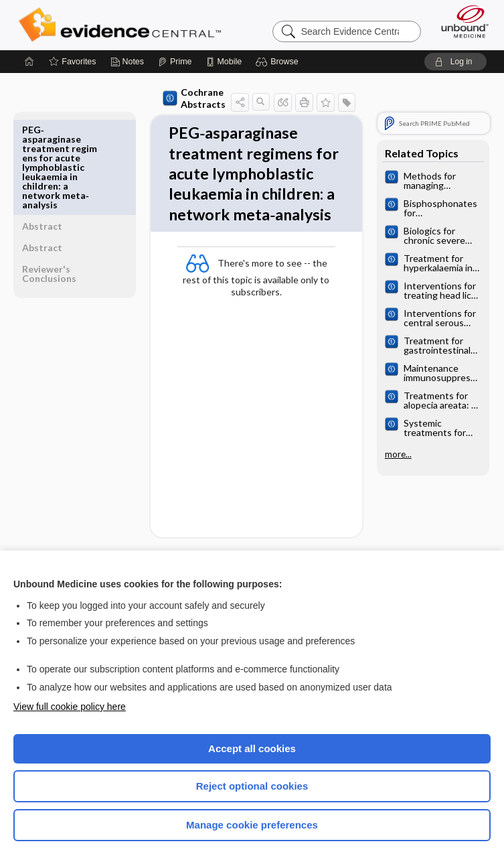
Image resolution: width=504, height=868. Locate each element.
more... (396, 454)
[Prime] (175, 62)
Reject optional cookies (252, 786)
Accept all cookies (252, 748)
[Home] (29, 62)
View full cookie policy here (70, 707)
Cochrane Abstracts (172, 98)
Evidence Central (123, 25)
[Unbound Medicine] (460, 21)
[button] (279, 62)
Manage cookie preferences (252, 825)
